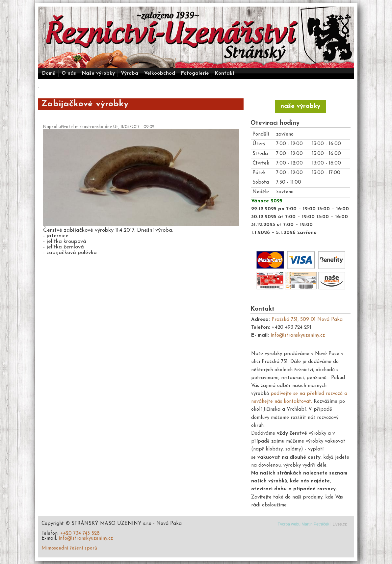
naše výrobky (300, 106)
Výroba (130, 74)
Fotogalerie (195, 74)
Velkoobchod (160, 74)
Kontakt (225, 74)
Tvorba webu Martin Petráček (304, 524)
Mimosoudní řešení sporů (69, 548)
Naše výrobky (98, 74)
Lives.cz (340, 524)
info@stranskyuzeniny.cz (298, 335)
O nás (69, 74)
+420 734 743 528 (80, 534)
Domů (49, 74)
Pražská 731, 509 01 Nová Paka (307, 320)
